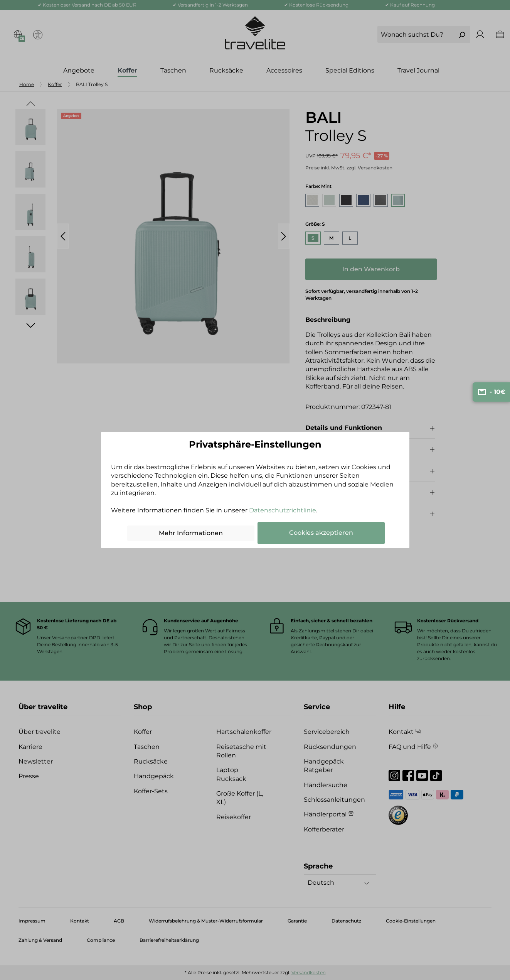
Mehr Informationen (191, 533)
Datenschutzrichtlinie (283, 510)
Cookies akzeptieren (321, 533)
